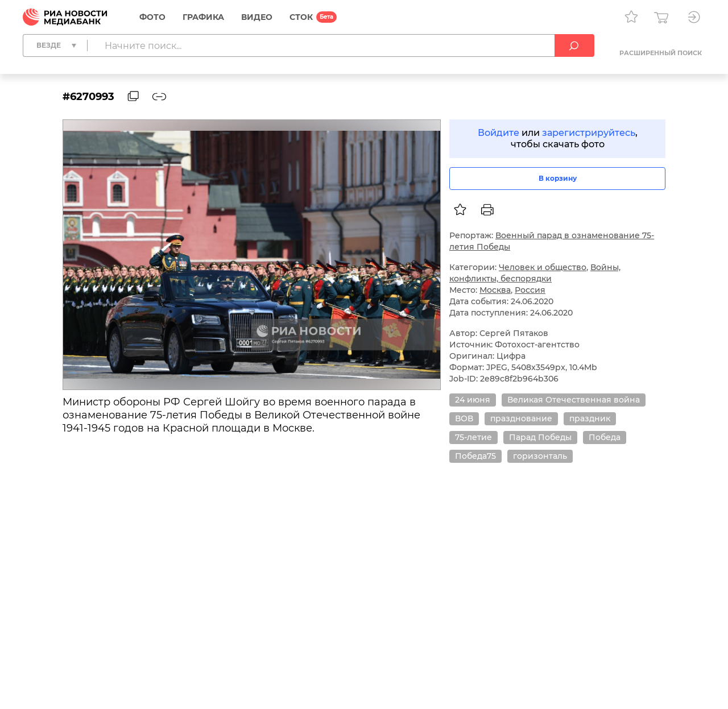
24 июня (473, 400)
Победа (605, 437)
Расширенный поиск (661, 53)
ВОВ (464, 418)
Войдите (499, 133)
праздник (590, 418)
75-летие (473, 437)
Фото (152, 17)
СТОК (301, 17)
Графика (203, 17)
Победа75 (475, 456)
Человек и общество (543, 267)
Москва (495, 290)
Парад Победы (540, 437)
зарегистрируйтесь (589, 133)
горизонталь (540, 456)
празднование (521, 418)
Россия (530, 290)
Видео (257, 17)
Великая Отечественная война (574, 400)
